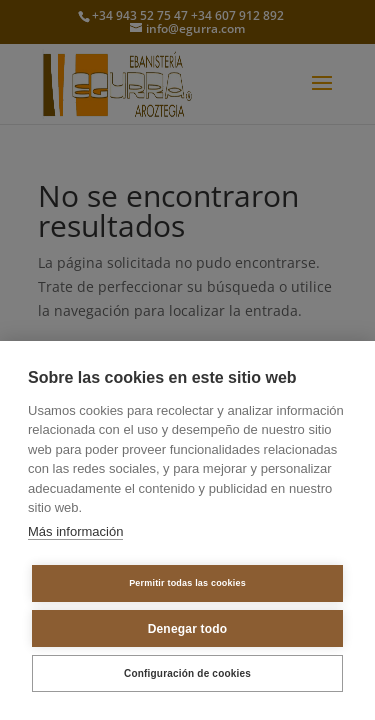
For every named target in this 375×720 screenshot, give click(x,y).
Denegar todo (188, 629)
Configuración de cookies (187, 673)
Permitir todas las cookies (187, 583)
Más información (75, 531)
